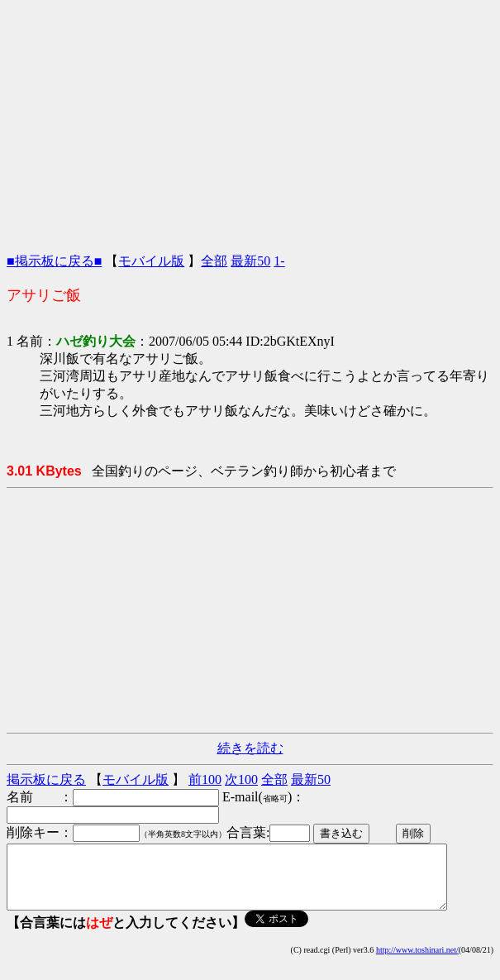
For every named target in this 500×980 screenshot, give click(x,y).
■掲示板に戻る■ (54, 261)
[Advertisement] (250, 122)
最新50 (250, 261)
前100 (205, 779)
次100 (241, 779)
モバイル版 (151, 261)
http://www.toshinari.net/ (417, 962)
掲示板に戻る (46, 779)
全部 (214, 261)
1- (279, 261)
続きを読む (250, 748)
